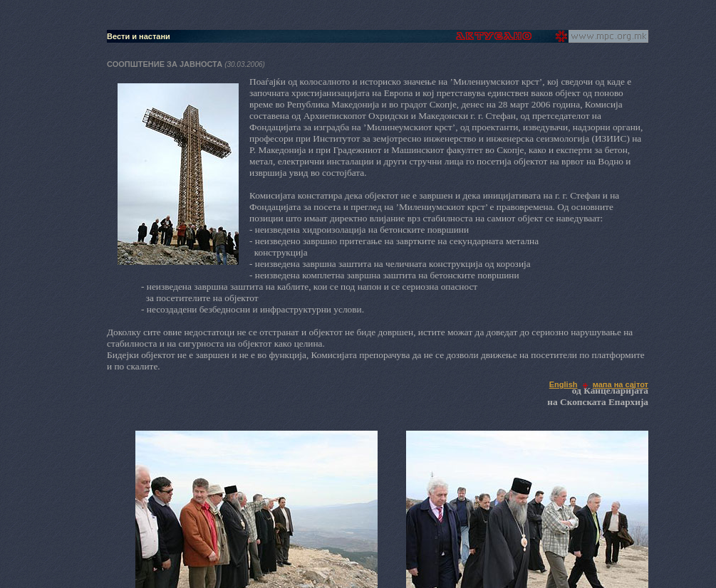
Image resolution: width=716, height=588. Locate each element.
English (564, 384)
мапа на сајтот (621, 384)
